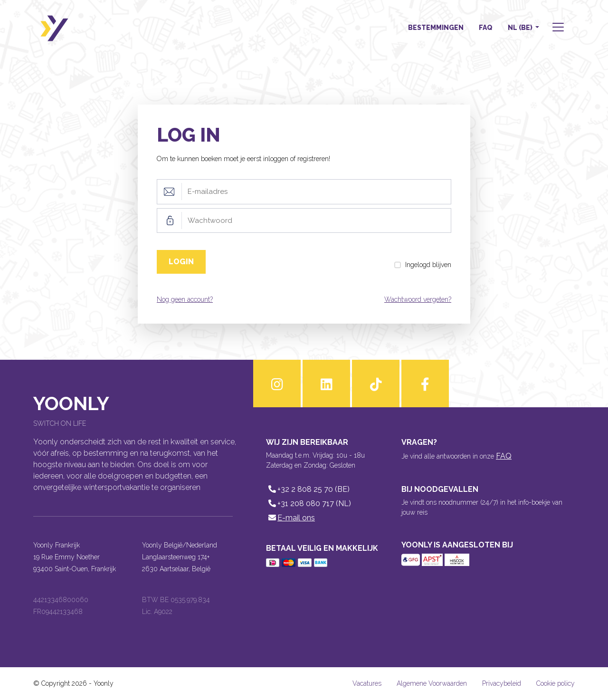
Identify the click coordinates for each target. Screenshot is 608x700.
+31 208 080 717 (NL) (309, 503)
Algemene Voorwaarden (432, 683)
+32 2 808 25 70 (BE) (308, 489)
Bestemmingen (436, 28)
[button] (557, 28)
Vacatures (367, 683)
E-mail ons (290, 518)
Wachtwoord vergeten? (418, 299)
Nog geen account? (185, 299)
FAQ (486, 28)
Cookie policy (556, 683)
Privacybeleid (502, 683)
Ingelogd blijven (428, 265)
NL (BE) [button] (521, 28)
